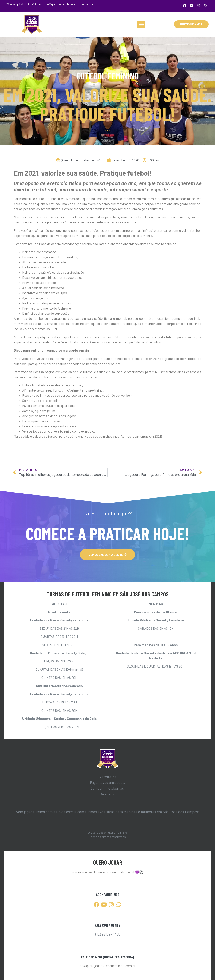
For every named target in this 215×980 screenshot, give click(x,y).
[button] (141, 25)
